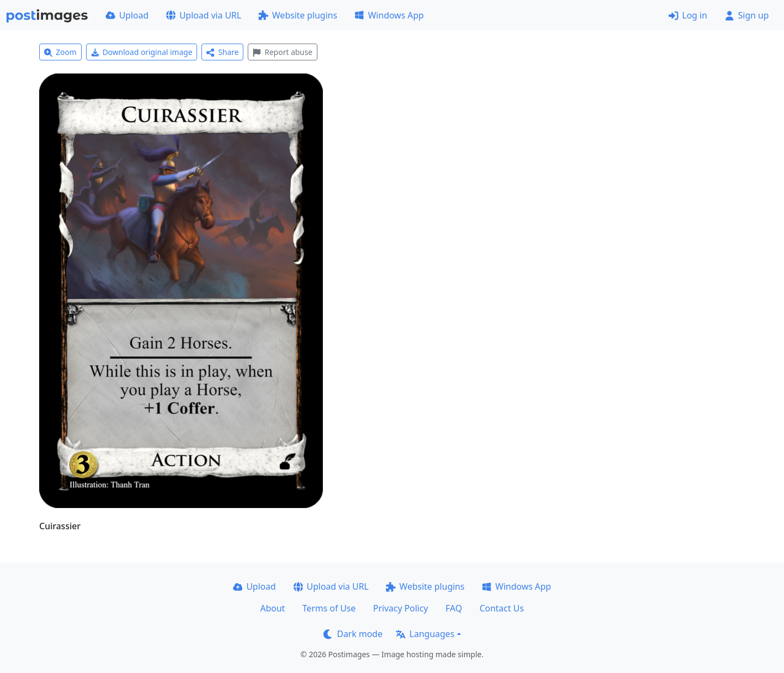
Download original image (142, 52)
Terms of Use (329, 608)
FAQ (454, 608)
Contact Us (502, 608)
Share (222, 52)
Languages (425, 634)
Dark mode (353, 634)
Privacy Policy (400, 608)
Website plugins (298, 15)
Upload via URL (204, 15)
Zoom (60, 52)
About (272, 608)
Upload (127, 15)
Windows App (389, 15)
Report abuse (282, 52)
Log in (688, 15)
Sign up (747, 15)
